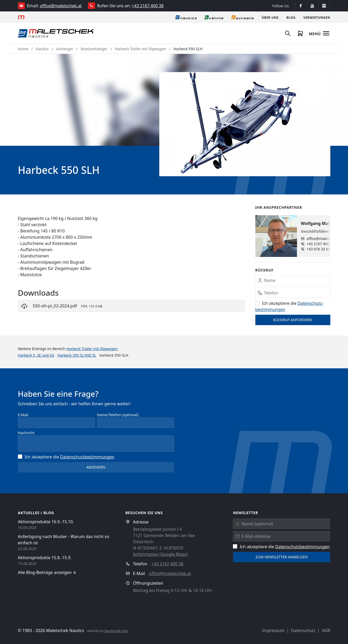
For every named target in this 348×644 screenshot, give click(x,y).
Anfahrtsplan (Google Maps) (160, 554)
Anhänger (65, 49)
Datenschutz (303, 630)
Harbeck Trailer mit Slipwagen (140, 49)
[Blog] (291, 17)
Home (23, 49)
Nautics (42, 49)
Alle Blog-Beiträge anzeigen (48, 573)
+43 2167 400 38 (148, 6)
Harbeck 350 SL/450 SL (77, 355)
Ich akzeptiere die (66, 457)
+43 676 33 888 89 (322, 249)
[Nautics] (186, 17)
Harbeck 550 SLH (188, 49)
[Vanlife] (214, 17)
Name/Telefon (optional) (118, 415)
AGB (326, 630)
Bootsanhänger (94, 49)
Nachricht (26, 433)
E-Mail (23, 415)
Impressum (273, 630)
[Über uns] (270, 17)
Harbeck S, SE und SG (36, 355)
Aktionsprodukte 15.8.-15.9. (45, 558)
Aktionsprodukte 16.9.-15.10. (46, 522)
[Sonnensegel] (242, 17)
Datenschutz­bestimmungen (87, 457)
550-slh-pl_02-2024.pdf (55, 306)
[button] (245, 124)
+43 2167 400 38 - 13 (324, 244)
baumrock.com (116, 631)
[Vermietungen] (317, 17)
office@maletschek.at (61, 6)
